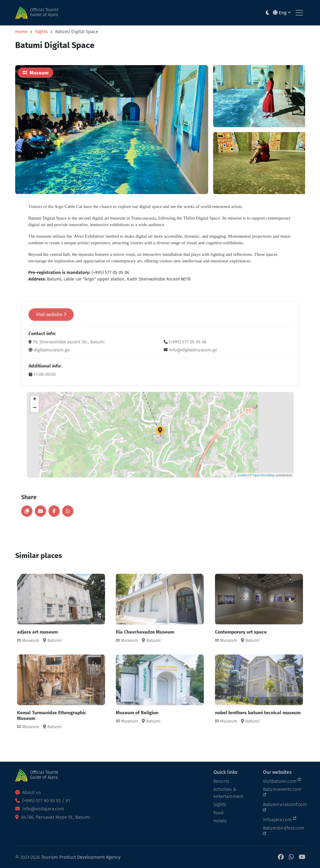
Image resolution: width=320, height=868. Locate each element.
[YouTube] (302, 857)
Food (219, 813)
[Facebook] (281, 857)
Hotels (220, 821)
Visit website (91, 348)
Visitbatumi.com (282, 781)
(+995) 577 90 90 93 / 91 (43, 801)
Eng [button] (282, 13)
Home (21, 31)
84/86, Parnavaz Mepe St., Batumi (53, 817)
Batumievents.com (282, 792)
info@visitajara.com (40, 809)
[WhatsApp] (291, 857)
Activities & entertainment (228, 793)
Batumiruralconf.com (284, 807)
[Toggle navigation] (299, 13)
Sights (41, 31)
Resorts (221, 781)
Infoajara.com (280, 819)
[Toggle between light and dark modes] (267, 13)
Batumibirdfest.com (284, 830)
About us (28, 792)
